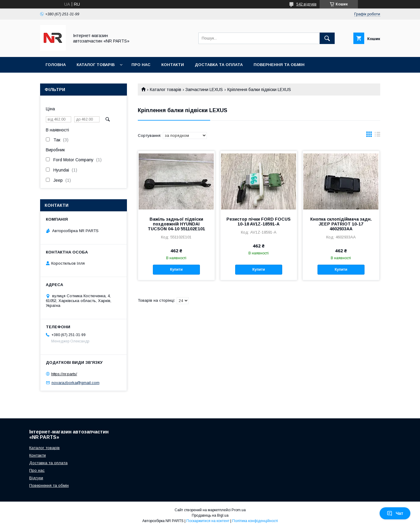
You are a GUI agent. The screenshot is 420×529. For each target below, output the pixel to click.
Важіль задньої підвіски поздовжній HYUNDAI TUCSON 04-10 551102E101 (176, 224)
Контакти (173, 65)
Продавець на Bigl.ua (210, 515)
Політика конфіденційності (255, 521)
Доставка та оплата (219, 65)
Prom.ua (239, 510)
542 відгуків (306, 4)
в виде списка (377, 136)
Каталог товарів (96, 65)
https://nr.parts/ (64, 374)
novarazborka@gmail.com (76, 383)
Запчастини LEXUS (204, 90)
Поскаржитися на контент (208, 521)
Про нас (141, 65)
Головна (56, 65)
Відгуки (36, 478)
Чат (395, 513)
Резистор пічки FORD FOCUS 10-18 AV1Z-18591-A (259, 222)
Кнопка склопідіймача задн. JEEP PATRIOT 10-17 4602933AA (341, 224)
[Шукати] (327, 38)
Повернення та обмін (279, 65)
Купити (176, 269)
